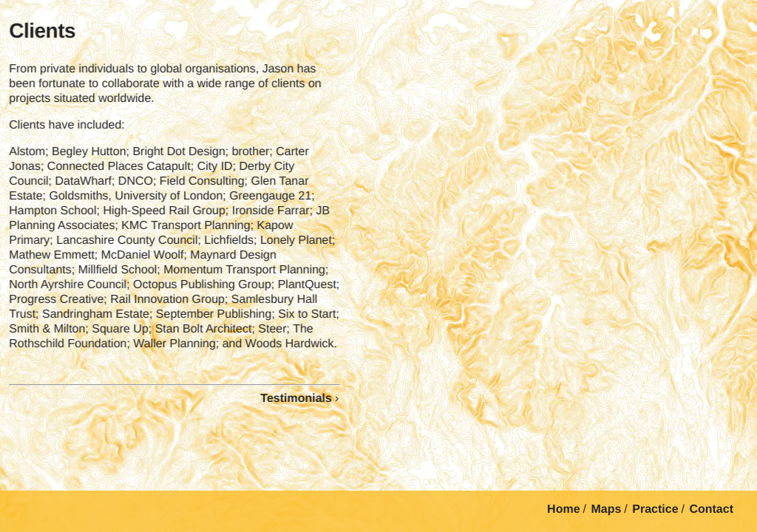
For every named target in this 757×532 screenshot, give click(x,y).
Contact (711, 509)
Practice (655, 509)
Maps (606, 509)
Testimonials (293, 399)
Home (563, 509)
